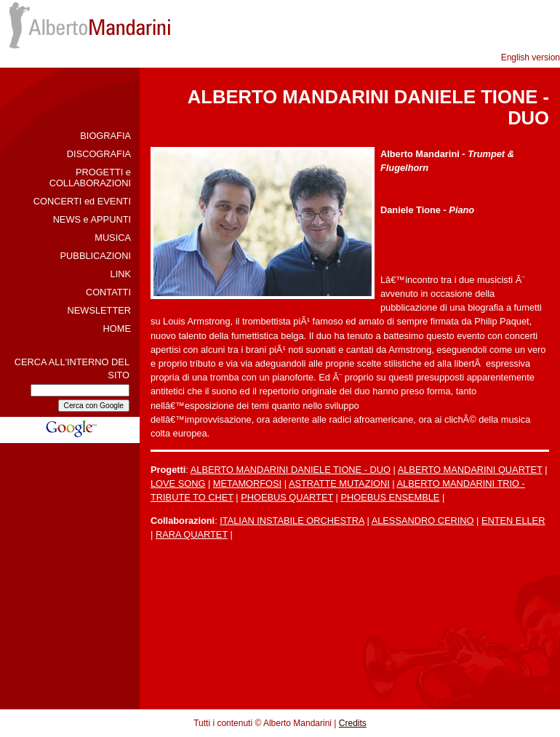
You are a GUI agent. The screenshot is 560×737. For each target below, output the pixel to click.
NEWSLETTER (99, 310)
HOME (117, 328)
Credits (353, 723)
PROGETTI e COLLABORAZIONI (90, 178)
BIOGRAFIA (105, 136)
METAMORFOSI (247, 483)
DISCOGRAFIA (99, 154)
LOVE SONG (178, 483)
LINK (121, 274)
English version (531, 57)
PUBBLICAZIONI (96, 256)
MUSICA (113, 238)
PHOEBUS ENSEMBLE (390, 497)
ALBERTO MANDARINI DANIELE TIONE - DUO (291, 470)
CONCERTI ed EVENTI (82, 201)
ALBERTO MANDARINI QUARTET (470, 470)
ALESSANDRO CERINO (423, 521)
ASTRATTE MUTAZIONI (339, 483)
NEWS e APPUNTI (92, 219)
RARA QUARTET (192, 534)
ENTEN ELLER (513, 521)
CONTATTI (108, 292)
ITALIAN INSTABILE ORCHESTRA (292, 521)
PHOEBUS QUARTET (287, 497)
